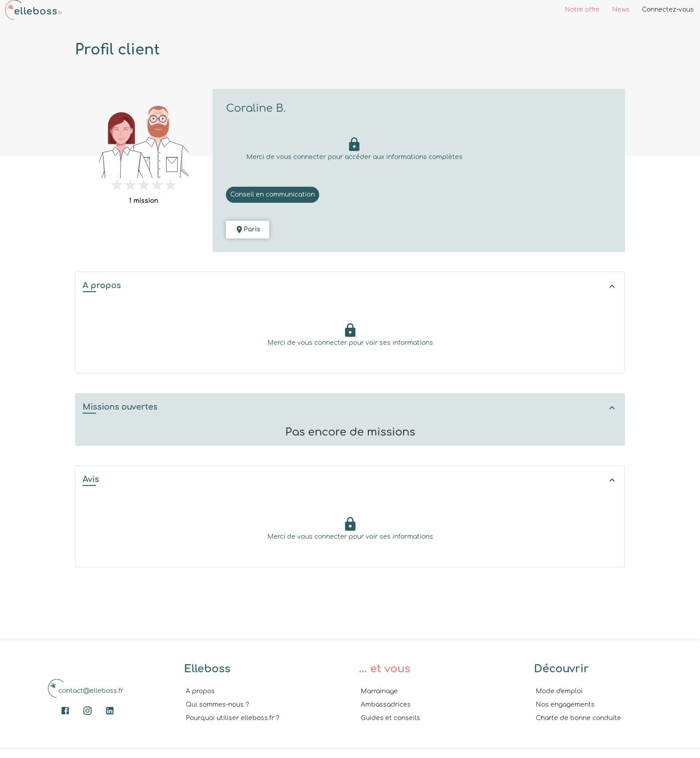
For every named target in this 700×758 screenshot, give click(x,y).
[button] (350, 287)
